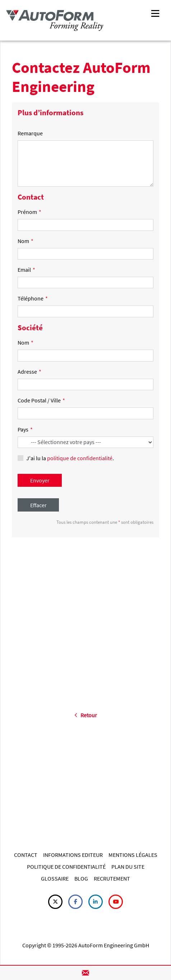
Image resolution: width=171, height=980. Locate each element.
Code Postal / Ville (41, 400)
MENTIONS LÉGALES (133, 855)
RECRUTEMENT (112, 878)
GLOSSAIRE (55, 878)
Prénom (29, 212)
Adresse (29, 372)
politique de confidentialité (80, 458)
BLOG (81, 878)
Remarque (30, 133)
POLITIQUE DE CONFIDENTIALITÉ (66, 867)
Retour (86, 715)
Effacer (38, 505)
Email (26, 270)
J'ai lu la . (70, 458)
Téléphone (33, 298)
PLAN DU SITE (128, 867)
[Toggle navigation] (155, 13)
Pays (25, 429)
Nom (26, 241)
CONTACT (26, 855)
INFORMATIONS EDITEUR (73, 855)
